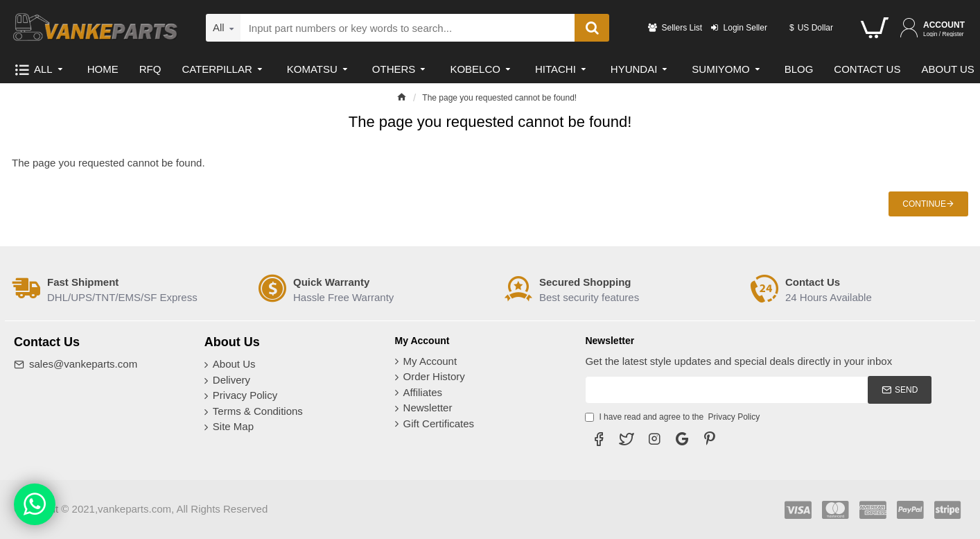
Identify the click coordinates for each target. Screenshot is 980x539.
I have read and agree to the (673, 417)
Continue (924, 204)
